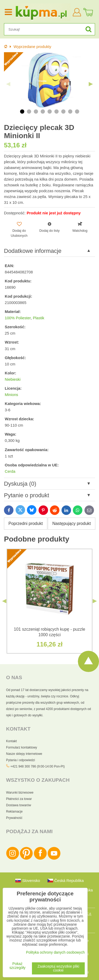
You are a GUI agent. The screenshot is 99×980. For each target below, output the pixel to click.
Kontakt (11, 741)
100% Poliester (18, 318)
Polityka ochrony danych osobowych (55, 952)
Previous (8, 84)
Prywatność (14, 818)
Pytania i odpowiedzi (20, 760)
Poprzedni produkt (26, 523)
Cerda (10, 471)
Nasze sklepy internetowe (24, 754)
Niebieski (13, 379)
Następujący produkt (72, 523)
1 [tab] (22, 112)
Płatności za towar (19, 799)
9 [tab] (77, 112)
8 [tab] (70, 112)
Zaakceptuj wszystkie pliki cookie (58, 968)
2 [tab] (29, 112)
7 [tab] (63, 112)
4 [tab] (43, 112)
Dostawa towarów (19, 805)
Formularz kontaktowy (22, 747)
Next (91, 84)
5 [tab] (50, 112)
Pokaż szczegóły (18, 966)
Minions (11, 395)
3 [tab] (36, 112)
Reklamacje (14, 812)
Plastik (38, 318)
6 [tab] (56, 112)
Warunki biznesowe (20, 793)
